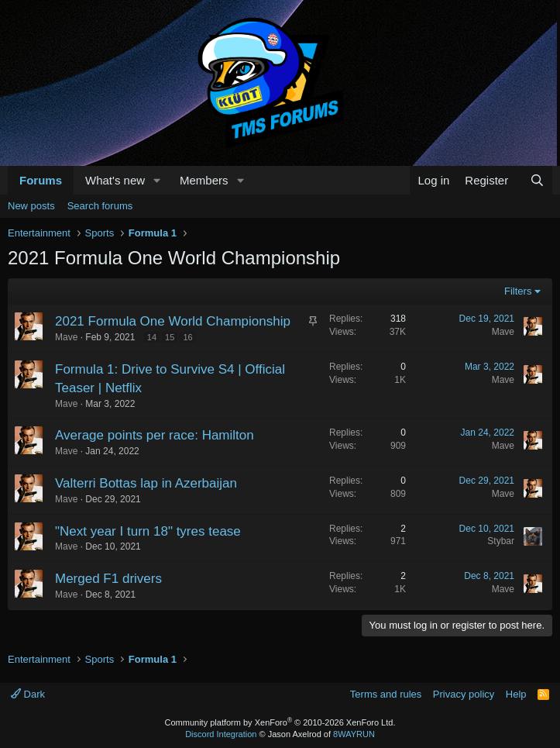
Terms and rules (386, 694)
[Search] (537, 180)
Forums (41, 180)
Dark (28, 694)
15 (170, 337)
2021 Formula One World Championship (173, 321)
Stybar (501, 541)
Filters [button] (518, 291)
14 (152, 337)
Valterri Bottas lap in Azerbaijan (146, 483)
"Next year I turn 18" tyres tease (148, 531)
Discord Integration (221, 734)
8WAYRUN (354, 734)
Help (516, 694)
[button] (157, 180)
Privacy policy (464, 694)
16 (187, 337)
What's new (115, 180)
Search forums (100, 206)
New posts (31, 206)
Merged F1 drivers (108, 579)
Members (204, 180)
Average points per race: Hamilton (155, 435)
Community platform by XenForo (280, 722)
